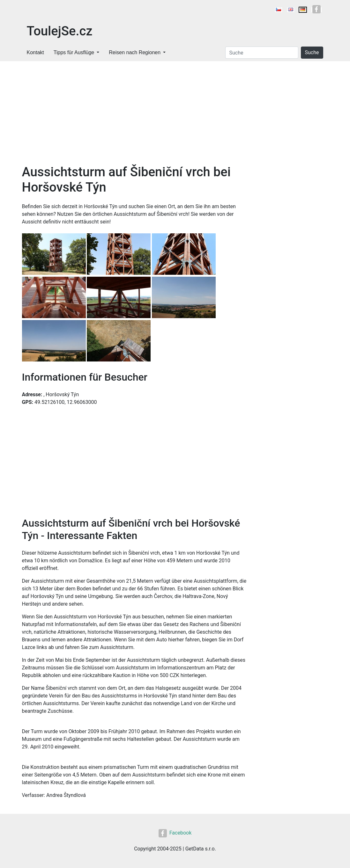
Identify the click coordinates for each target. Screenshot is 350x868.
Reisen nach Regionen (135, 52)
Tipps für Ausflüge (74, 52)
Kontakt (35, 52)
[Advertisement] (134, 117)
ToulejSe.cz (60, 31)
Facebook (175, 833)
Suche (312, 52)
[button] (55, 255)
